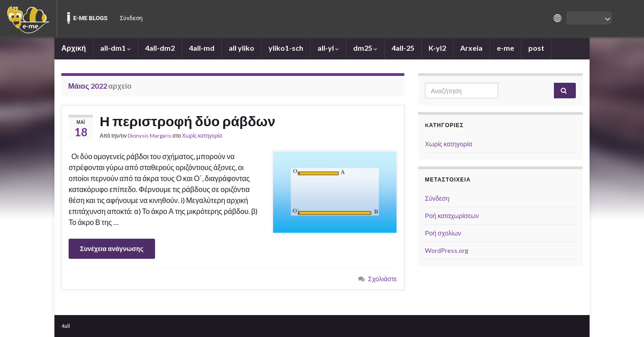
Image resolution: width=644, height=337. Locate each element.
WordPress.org (447, 250)
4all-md (202, 48)
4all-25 (403, 48)
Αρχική (74, 48)
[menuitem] (28, 18)
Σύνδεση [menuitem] (131, 18)
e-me (505, 48)
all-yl (328, 48)
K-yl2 (437, 48)
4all (66, 326)
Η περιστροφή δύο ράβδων (188, 121)
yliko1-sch (286, 48)
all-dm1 (115, 48)
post (536, 48)
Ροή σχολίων (443, 233)
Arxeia (471, 48)
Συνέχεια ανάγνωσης (112, 249)
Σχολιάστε (383, 279)
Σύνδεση (437, 198)
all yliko (241, 48)
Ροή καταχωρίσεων (452, 216)
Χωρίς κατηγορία (202, 136)
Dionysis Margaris (150, 136)
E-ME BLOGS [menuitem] (90, 18)
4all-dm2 (160, 48)
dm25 (365, 48)
